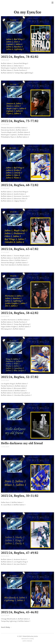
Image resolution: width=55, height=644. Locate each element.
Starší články (5, 627)
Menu (52, 3)
